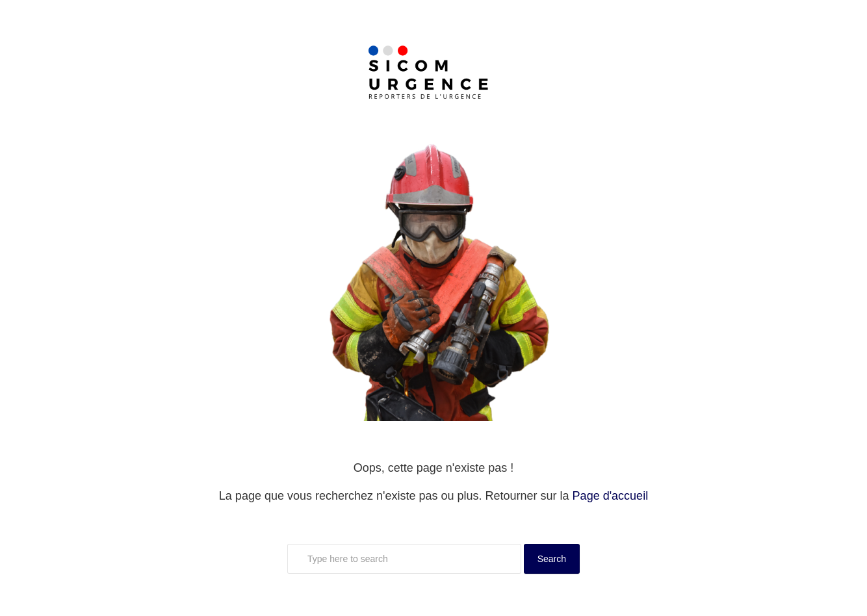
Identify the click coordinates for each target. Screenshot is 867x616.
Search (552, 559)
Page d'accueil (611, 496)
